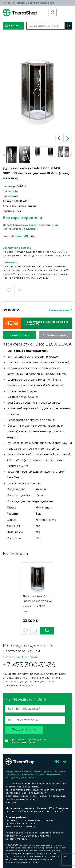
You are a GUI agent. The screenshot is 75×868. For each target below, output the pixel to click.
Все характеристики (22, 218)
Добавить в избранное (9, 290)
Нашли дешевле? (61, 310)
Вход (53, 12)
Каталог (12, 26)
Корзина (68, 12)
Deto (15, 191)
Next (67, 138)
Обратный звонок (60, 12)
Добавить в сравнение (20, 290)
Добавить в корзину (56, 335)
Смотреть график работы (20, 657)
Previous (59, 138)
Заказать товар (20, 335)
